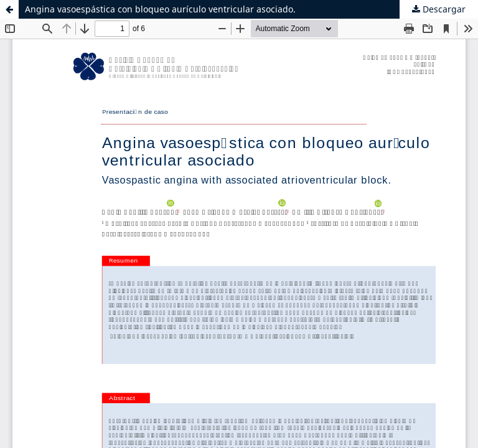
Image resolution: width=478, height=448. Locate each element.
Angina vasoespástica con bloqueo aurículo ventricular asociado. (160, 9)
